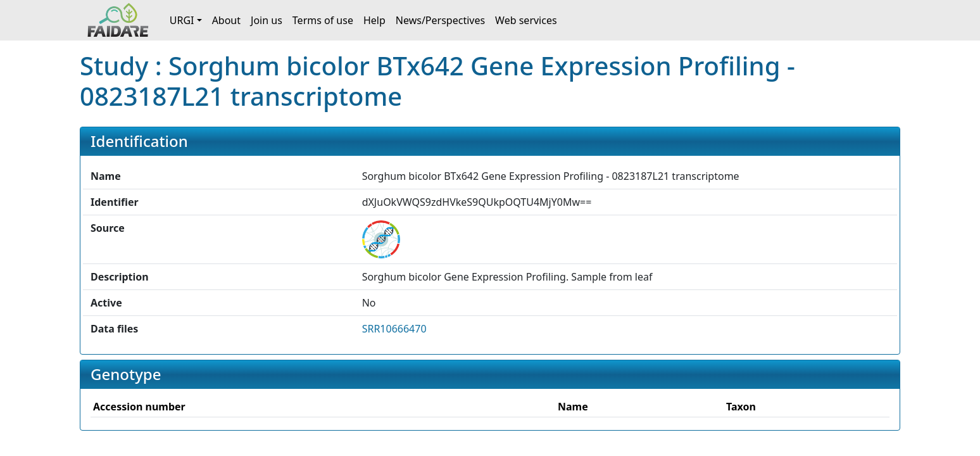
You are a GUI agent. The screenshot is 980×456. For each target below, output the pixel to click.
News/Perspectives (440, 20)
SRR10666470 (394, 329)
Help (374, 20)
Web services (526, 20)
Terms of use (323, 20)
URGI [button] (182, 20)
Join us (267, 20)
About (226, 20)
